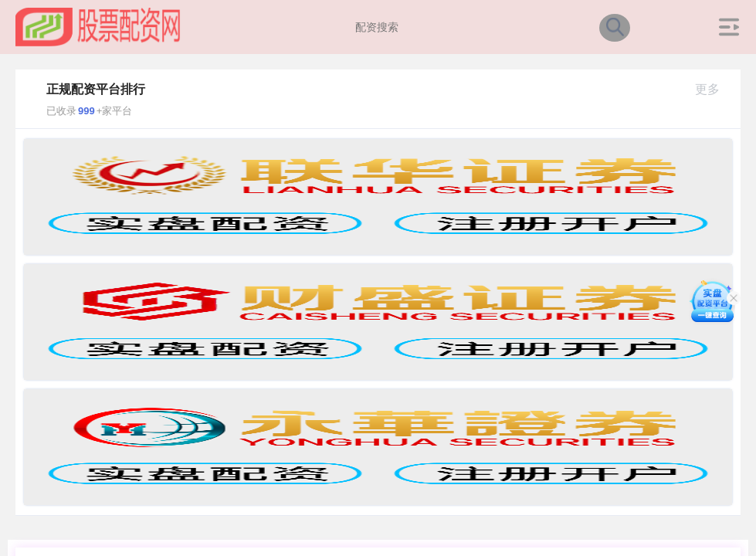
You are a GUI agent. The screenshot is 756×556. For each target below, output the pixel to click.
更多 (714, 89)
